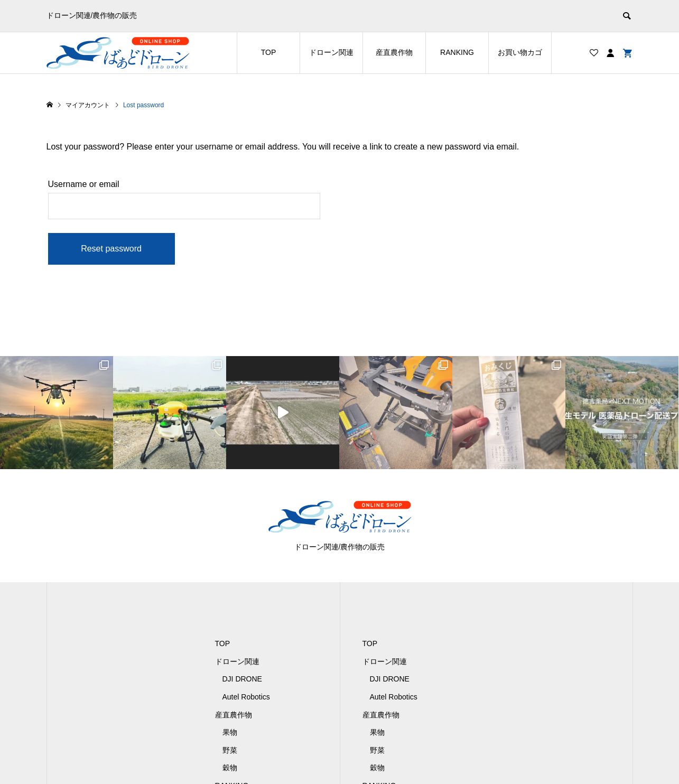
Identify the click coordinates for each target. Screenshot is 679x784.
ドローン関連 (331, 52)
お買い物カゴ (520, 52)
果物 (230, 732)
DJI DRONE (242, 679)
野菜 (230, 750)
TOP (269, 52)
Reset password (111, 249)
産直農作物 (394, 52)
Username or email (84, 184)
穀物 (230, 768)
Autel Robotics (246, 697)
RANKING (457, 52)
